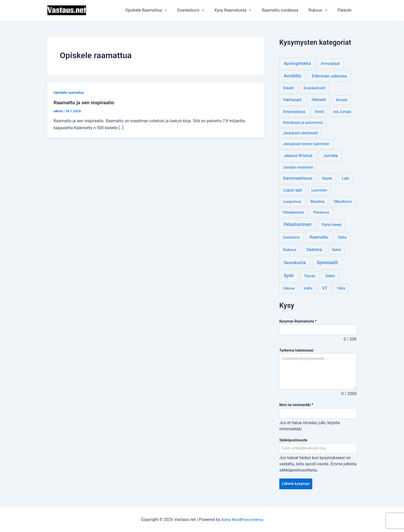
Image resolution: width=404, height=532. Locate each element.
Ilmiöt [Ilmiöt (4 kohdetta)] (320, 112)
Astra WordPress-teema (242, 519)
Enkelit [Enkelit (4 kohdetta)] (288, 88)
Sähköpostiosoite (293, 441)
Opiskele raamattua (69, 92)
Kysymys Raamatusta (298, 321)
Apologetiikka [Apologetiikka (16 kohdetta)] (297, 63)
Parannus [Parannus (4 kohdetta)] (321, 212)
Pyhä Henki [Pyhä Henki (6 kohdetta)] (331, 225)
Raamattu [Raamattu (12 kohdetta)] (319, 237)
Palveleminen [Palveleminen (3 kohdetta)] (294, 212)
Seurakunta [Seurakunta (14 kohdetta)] (294, 263)
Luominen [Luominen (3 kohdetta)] (319, 190)
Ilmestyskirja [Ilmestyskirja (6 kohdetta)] (294, 112)
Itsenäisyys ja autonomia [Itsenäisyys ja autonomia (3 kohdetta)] (303, 123)
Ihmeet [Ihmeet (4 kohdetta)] (342, 100)
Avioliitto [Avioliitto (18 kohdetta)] (292, 76)
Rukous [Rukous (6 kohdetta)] (290, 250)
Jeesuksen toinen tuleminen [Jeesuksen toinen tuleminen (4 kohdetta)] (306, 144)
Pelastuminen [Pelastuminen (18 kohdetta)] (298, 224)
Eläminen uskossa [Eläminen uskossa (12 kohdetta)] (329, 76)
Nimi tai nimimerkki (296, 405)
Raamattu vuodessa (285, 10)
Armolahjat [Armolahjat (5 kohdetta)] (330, 64)
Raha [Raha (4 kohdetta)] (342, 237)
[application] (176, 10)
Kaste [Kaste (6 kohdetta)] (327, 178)
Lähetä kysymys (297, 485)
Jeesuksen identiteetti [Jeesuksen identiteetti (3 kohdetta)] (301, 133)
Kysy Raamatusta (240, 10)
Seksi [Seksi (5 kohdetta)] (336, 250)
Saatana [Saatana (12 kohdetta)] (314, 249)
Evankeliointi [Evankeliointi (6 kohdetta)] (315, 88)
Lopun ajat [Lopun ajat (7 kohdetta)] (293, 190)
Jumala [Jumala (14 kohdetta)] (330, 155)
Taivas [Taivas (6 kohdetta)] (310, 276)
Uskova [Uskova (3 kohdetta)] (289, 288)
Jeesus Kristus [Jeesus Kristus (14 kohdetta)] (298, 155)
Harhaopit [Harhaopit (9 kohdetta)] (293, 100)
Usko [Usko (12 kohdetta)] (330, 276)
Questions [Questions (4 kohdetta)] (291, 237)
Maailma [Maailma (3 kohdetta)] (317, 202)
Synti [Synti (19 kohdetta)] (289, 276)
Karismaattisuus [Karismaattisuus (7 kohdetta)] (298, 178)
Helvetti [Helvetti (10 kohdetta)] (319, 100)
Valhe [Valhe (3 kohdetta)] (308, 288)
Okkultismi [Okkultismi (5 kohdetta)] (343, 202)
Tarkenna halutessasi (296, 351)
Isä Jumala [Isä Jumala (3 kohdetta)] (342, 112)
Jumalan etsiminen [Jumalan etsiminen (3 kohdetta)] (298, 167)
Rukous (321, 10)
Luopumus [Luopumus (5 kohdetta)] (292, 202)
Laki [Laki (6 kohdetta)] (346, 178)
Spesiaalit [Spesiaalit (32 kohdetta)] (327, 262)
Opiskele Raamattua (158, 10)
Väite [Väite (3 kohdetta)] (341, 288)
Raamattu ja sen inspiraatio (85, 102)
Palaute (346, 10)
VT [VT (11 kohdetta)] (325, 288)
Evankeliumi (200, 10)
